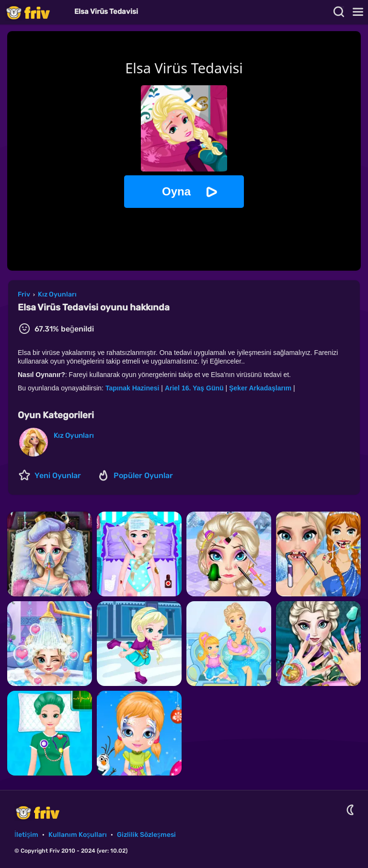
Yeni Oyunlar (58, 475)
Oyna (176, 191)
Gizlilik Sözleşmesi (146, 835)
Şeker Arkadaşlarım (260, 388)
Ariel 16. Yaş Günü (194, 388)
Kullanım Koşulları (78, 835)
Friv (36, 12)
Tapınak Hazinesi (132, 388)
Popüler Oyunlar (143, 475)
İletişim (26, 835)
